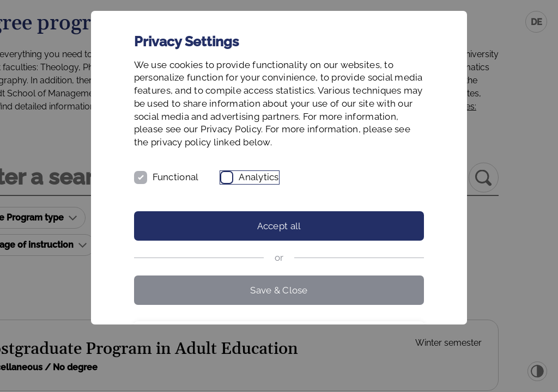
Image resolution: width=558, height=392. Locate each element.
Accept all (279, 252)
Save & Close (279, 316)
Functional (206, 203)
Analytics (290, 203)
